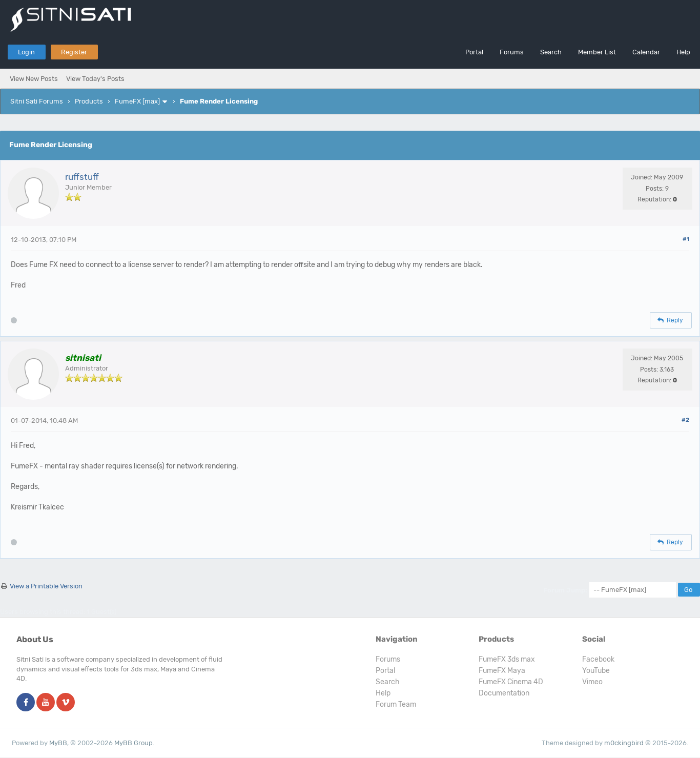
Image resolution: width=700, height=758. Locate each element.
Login (26, 52)
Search (551, 52)
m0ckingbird (624, 743)
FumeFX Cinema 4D (511, 682)
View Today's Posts (95, 79)
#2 (685, 420)
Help (683, 52)
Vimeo (592, 682)
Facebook (598, 659)
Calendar (646, 52)
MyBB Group (133, 743)
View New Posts (34, 79)
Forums (512, 52)
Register (74, 52)
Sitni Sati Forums (37, 101)
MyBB (58, 743)
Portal (474, 52)
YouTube (596, 671)
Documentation (504, 693)
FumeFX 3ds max (507, 659)
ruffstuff (82, 177)
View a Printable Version (46, 586)
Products (89, 101)
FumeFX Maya (502, 671)
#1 (686, 239)
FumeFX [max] (137, 101)
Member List (597, 52)
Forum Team (396, 704)
